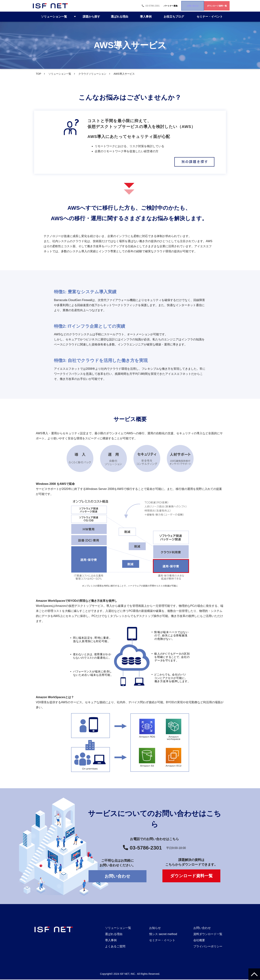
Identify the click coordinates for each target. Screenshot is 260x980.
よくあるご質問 (115, 947)
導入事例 (146, 17)
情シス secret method (163, 935)
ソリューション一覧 (54, 17)
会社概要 (199, 941)
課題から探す (91, 17)
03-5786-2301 (108, 6)
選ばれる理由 (119, 17)
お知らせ (155, 928)
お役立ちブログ (174, 17)
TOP (38, 74)
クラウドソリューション (92, 74)
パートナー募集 (136, 6)
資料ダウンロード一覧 (208, 935)
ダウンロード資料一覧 (209, 6)
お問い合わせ (171, 6)
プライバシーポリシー (208, 947)
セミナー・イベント (210, 17)
